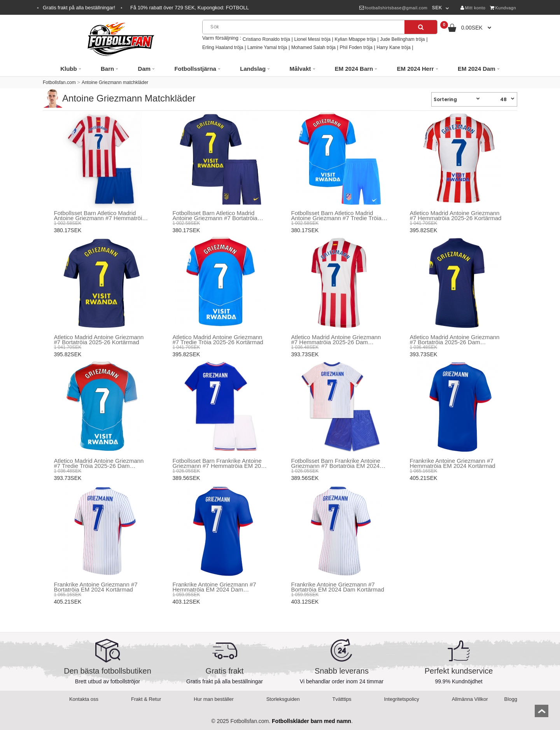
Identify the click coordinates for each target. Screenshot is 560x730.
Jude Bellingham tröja (402, 39)
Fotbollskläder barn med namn (311, 721)
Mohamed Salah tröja (313, 47)
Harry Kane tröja (393, 47)
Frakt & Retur (146, 699)
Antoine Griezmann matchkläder (115, 82)
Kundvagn (503, 8)
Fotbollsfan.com (59, 82)
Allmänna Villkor (470, 699)
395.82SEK (424, 230)
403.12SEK (186, 602)
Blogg (511, 699)
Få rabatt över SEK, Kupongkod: (190, 8)
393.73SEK (305, 354)
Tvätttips (342, 699)
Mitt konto (473, 8)
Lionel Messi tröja (312, 39)
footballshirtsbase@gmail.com (393, 8)
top (542, 713)
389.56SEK (186, 478)
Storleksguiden (283, 699)
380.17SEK (68, 230)
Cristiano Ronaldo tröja (266, 39)
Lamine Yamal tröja (267, 47)
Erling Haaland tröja (223, 47)
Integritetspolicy (402, 699)
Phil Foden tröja (356, 47)
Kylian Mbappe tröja (355, 39)
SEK (437, 8)
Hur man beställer (214, 699)
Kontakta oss (84, 699)
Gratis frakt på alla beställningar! (80, 8)
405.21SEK (424, 478)
